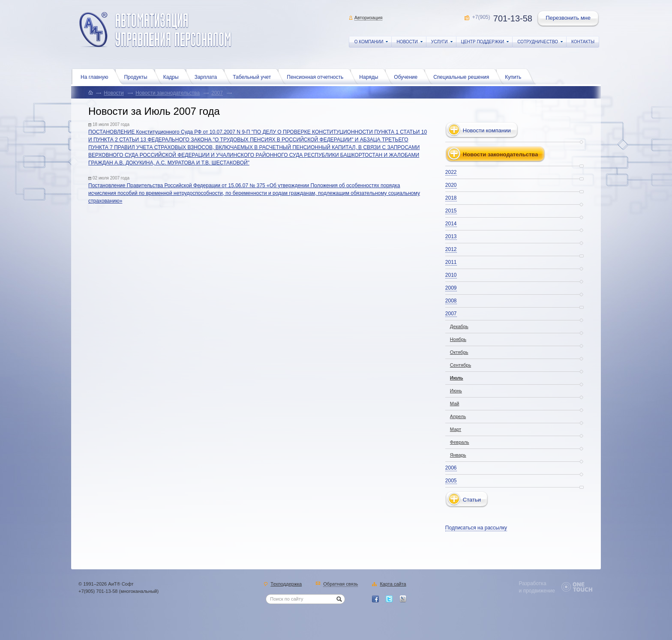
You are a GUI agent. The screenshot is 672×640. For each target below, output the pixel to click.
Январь (458, 455)
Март (456, 429)
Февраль (460, 442)
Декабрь (459, 326)
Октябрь (459, 352)
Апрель (458, 416)
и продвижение (537, 591)
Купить (515, 76)
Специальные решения (463, 76)
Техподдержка (286, 584)
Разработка (533, 583)
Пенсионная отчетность (317, 76)
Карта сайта (393, 584)
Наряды (371, 76)
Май (455, 404)
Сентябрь (460, 365)
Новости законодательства (168, 93)
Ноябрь (458, 339)
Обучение (408, 76)
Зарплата (208, 76)
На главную (96, 76)
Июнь (456, 391)
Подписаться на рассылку (476, 528)
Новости (114, 93)
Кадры (173, 76)
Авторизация (369, 18)
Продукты (138, 76)
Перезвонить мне (569, 19)
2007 (217, 93)
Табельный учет (254, 76)
